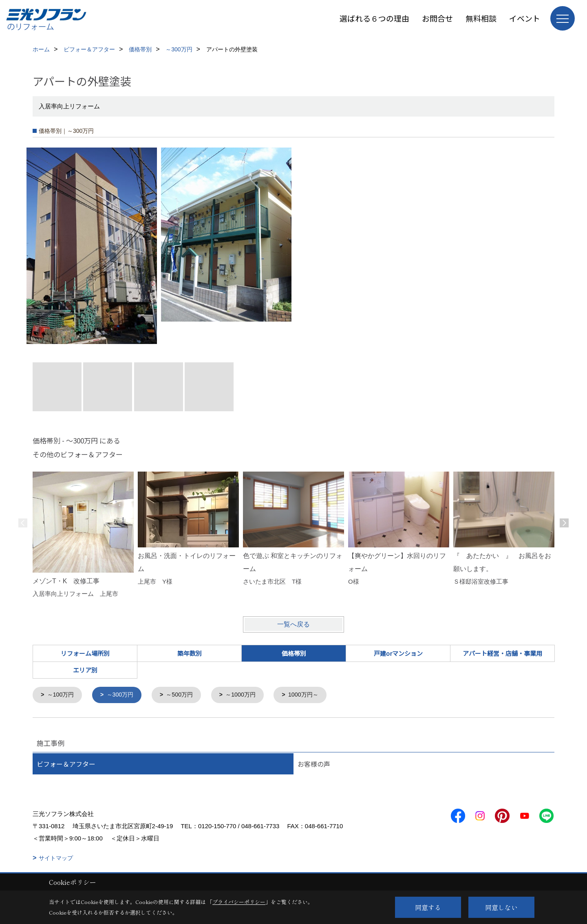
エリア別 (85, 670)
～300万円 (124, 695)
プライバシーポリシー (239, 902)
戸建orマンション (398, 653)
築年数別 (190, 653)
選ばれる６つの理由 (374, 18)
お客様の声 (314, 764)
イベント (525, 18)
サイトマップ (56, 858)
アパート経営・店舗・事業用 (502, 653)
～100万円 (62, 695)
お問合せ (437, 18)
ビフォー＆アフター (66, 764)
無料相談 (481, 18)
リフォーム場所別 (85, 653)
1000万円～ (313, 695)
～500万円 (185, 695)
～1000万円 (248, 695)
